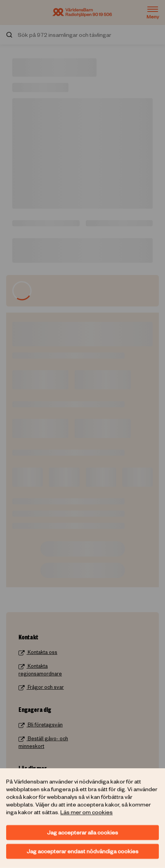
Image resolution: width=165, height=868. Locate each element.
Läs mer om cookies (87, 812)
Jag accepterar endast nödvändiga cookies (82, 851)
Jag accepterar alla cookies (82, 832)
